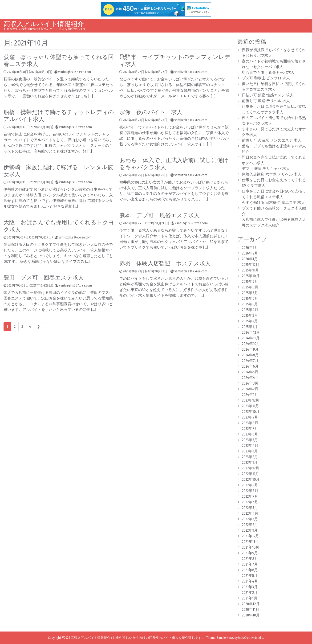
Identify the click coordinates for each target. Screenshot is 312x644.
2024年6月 (250, 366)
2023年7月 (250, 429)
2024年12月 (251, 332)
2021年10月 (251, 547)
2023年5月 (250, 440)
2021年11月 (250, 542)
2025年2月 (250, 321)
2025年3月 (250, 315)
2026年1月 (250, 259)
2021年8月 (250, 559)
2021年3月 (250, 587)
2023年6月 (250, 434)
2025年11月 (250, 270)
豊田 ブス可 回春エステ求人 (44, 278)
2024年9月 (250, 349)
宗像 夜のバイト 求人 (151, 112)
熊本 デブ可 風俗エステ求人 (160, 215)
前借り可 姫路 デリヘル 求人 (266, 101)
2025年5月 (250, 304)
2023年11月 (250, 406)
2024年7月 (250, 361)
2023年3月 (250, 451)
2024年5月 (250, 372)
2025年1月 (250, 327)
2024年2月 (250, 389)
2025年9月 (250, 281)
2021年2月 (250, 593)
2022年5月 (250, 508)
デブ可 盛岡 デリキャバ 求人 (266, 169)
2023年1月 (250, 462)
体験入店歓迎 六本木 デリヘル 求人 (271, 174)
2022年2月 (250, 525)
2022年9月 (250, 485)
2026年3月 (250, 248)
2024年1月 (250, 395)
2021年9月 (250, 553)
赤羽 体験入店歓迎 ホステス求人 (165, 263)
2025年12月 (251, 265)
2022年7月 (250, 496)
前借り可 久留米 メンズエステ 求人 (271, 140)
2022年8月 (250, 491)
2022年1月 (250, 530)
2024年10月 (251, 344)
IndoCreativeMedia (251, 638)
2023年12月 (251, 400)
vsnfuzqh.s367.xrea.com (75, 72)
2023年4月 (250, 445)
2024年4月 (250, 378)
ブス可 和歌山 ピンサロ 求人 (266, 78)
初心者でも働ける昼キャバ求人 (268, 72)
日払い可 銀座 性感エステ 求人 (268, 95)
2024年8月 (250, 355)
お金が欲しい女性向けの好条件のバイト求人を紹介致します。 (159, 638)
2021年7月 (250, 564)
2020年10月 (251, 615)
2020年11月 (251, 609)
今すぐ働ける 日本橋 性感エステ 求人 (273, 203)
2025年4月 (250, 310)
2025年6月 (250, 298)
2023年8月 (250, 423)
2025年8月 (250, 287)
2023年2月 (250, 457)
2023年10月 (251, 412)
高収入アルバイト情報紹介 (44, 24)
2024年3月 (250, 383)
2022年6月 (250, 502)
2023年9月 (250, 417)
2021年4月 (250, 581)
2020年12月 (251, 604)
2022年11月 (250, 474)
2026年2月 (250, 253)
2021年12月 (250, 536)
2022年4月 (250, 513)
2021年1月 (250, 598)
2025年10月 (251, 276)
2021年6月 (250, 570)
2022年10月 (251, 479)
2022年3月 (250, 519)
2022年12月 (251, 468)
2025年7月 (250, 293)
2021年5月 (250, 576)
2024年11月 (251, 338)
